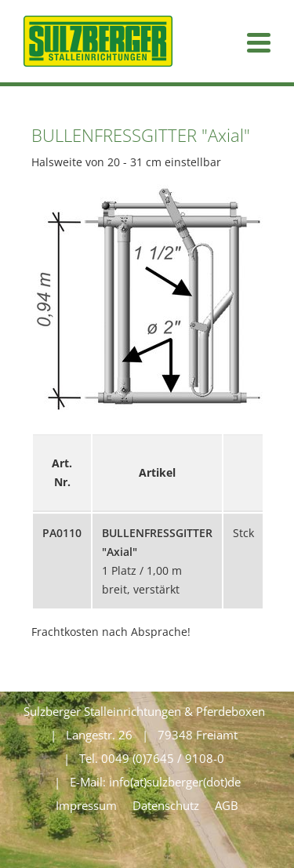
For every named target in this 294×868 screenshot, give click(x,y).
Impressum (86, 805)
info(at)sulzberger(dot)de (175, 782)
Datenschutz (166, 805)
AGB (227, 805)
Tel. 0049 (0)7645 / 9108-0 (152, 758)
